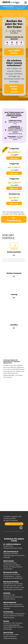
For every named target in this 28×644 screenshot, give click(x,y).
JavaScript (7, 593)
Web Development (10, 602)
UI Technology (8, 612)
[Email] (14, 524)
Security (6, 621)
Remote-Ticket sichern (14, 89)
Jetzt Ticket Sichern (14, 52)
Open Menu (26, 3)
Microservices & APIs (10, 572)
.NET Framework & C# (11, 551)
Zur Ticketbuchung (14, 219)
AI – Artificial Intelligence (12, 544)
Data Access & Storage (11, 582)
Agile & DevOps (9, 561)
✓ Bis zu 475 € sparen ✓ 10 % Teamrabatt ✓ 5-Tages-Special (15, 7)
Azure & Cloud (8, 632)
